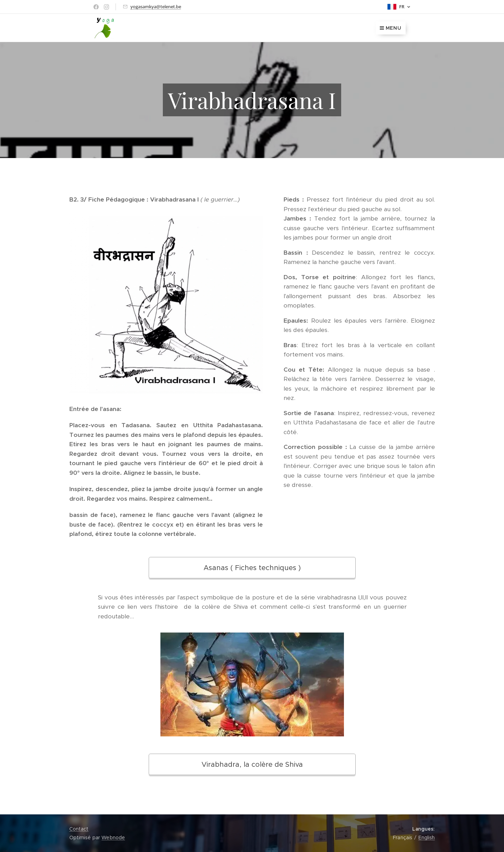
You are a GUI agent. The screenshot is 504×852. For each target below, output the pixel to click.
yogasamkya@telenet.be (156, 7)
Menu (391, 28)
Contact (79, 829)
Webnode (113, 838)
